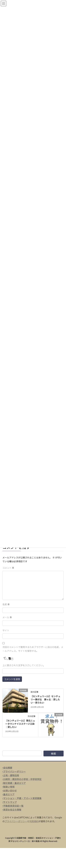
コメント (8, 568)
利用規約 (34, 821)
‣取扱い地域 (8, 787)
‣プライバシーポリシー (14, 771)
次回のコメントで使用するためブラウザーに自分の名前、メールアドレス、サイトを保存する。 (33, 649)
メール (7, 617)
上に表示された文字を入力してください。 (24, 665)
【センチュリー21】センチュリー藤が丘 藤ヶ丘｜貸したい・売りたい (45, 699)
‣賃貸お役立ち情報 (12, 810)
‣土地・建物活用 (11, 775)
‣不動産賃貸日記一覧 (13, 806)
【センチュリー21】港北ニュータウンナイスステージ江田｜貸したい (20, 724)
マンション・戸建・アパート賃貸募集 (22, 798)
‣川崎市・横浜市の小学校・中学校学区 (22, 779)
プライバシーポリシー (16, 821)
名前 (6, 604)
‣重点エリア (8, 794)
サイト (6, 630)
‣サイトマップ (10, 802)
